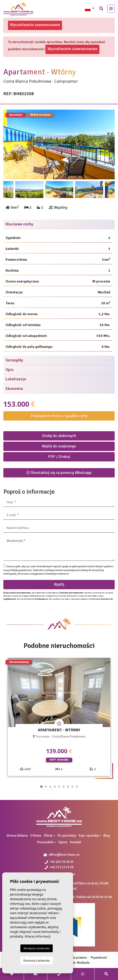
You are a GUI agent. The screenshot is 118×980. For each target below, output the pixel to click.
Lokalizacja (16, 379)
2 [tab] (46, 787)
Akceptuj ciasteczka (37, 948)
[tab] (59, 224)
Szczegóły (14, 360)
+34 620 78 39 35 (59, 862)
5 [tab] (59, 787)
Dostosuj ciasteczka (37, 960)
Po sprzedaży (67, 836)
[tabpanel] (59, 719)
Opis (10, 370)
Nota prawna (78, 958)
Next (109, 144)
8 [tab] (72, 787)
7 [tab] (68, 787)
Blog (107, 836)
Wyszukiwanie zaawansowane (35, 25)
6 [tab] (64, 787)
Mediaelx (83, 963)
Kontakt (75, 842)
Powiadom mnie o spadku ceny (59, 416)
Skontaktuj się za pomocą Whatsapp (59, 473)
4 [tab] (55, 787)
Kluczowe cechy (19, 224)
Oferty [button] (48, 836)
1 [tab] (41, 787)
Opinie (63, 842)
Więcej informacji (38, 936)
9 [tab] (77, 787)
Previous (9, 144)
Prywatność (99, 958)
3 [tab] (50, 787)
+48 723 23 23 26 (59, 867)
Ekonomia (14, 389)
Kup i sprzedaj (89, 836)
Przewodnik (45, 842)
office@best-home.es (64, 855)
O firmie (36, 836)
